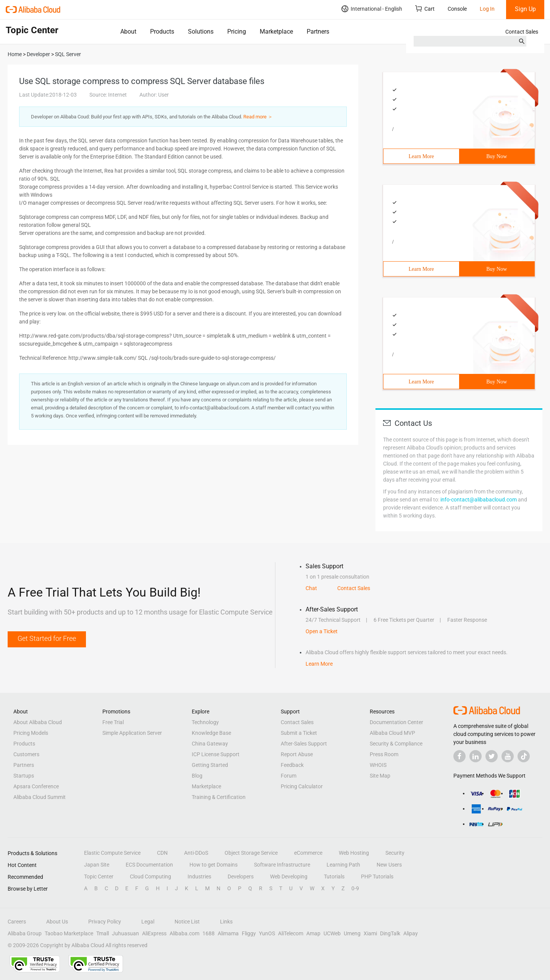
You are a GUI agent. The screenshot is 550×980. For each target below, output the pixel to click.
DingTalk (390, 933)
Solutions (201, 32)
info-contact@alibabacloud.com (479, 500)
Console (457, 9)
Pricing (237, 32)
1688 (209, 933)
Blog (197, 776)
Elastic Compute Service (112, 853)
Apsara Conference (36, 786)
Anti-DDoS (196, 853)
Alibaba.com (184, 933)
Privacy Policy (105, 922)
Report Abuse (297, 754)
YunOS (267, 933)
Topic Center (99, 877)
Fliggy (249, 933)
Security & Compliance (396, 744)
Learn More (421, 156)
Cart (425, 9)
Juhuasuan (125, 933)
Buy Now (497, 156)
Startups (24, 776)
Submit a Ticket (299, 733)
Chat (311, 588)
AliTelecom (291, 933)
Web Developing (289, 877)
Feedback (292, 765)
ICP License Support (216, 754)
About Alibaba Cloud (38, 722)
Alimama (228, 933)
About (128, 32)
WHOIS (378, 765)
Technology (205, 722)
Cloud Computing (150, 877)
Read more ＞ (258, 117)
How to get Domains (214, 865)
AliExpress (154, 933)
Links (226, 922)
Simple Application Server (132, 733)
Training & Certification (219, 797)
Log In (487, 9)
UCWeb (332, 933)
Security (395, 853)
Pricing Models (31, 733)
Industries (199, 877)
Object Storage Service (251, 853)
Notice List (187, 922)
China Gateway (210, 744)
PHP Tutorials (377, 877)
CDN (162, 853)
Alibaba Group (25, 933)
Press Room (384, 754)
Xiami (370, 933)
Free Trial (113, 722)
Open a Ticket (322, 631)
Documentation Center (396, 722)
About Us (57, 922)
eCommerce (308, 853)
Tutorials (334, 877)
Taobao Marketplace (69, 933)
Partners (318, 32)
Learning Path (343, 865)
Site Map (380, 776)
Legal (148, 922)
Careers (17, 922)
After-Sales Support (304, 744)
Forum (289, 776)
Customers (26, 754)
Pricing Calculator (302, 786)
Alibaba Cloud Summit (40, 797)
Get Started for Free (47, 638)
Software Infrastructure (282, 865)
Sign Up (525, 9)
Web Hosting (354, 853)
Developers (241, 877)
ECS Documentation (149, 865)
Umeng (352, 933)
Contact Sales (522, 32)
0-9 (355, 888)
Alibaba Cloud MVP (392, 733)
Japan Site (97, 865)
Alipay (411, 933)
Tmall (103, 933)
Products (162, 32)
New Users (389, 865)
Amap (313, 933)
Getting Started (210, 765)
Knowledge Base (211, 733)
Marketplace (276, 32)
